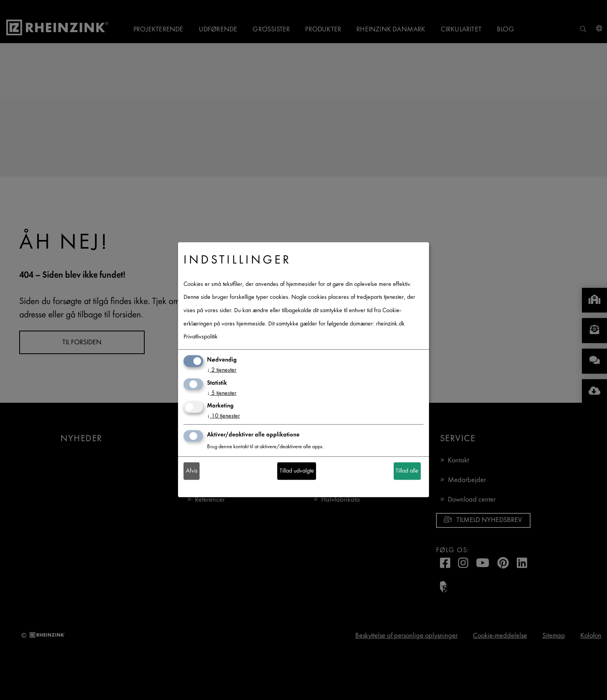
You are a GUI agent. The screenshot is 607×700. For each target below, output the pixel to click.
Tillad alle (407, 471)
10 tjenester (224, 416)
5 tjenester (222, 393)
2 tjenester (222, 370)
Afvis (192, 471)
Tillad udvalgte (297, 471)
